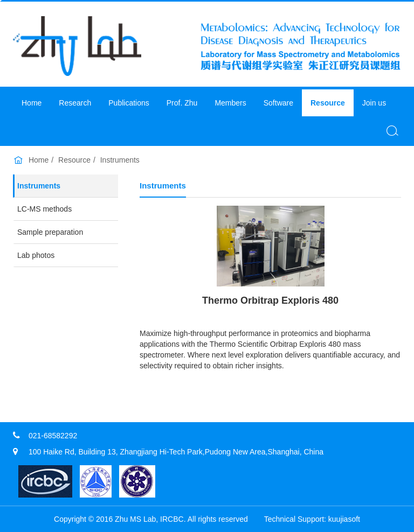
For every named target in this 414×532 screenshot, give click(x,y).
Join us (374, 103)
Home (32, 103)
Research (75, 103)
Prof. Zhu (182, 103)
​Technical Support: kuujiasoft (312, 519)
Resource (328, 103)
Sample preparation (50, 232)
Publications (129, 103)
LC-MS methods (44, 209)
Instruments (120, 160)
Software (278, 103)
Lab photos (36, 255)
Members (230, 103)
